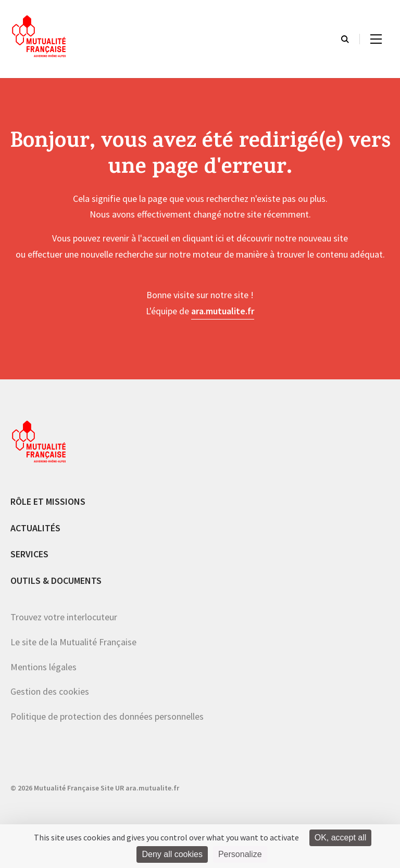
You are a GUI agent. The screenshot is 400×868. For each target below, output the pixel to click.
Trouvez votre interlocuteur (64, 617)
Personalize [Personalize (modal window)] (240, 854)
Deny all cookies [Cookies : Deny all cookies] (172, 854)
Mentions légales (43, 667)
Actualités (35, 528)
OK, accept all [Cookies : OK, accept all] (341, 838)
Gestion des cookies (50, 691)
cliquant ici (203, 238)
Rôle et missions (48, 501)
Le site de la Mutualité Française (73, 642)
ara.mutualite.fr (223, 311)
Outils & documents (56, 580)
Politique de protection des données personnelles (107, 716)
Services (29, 554)
